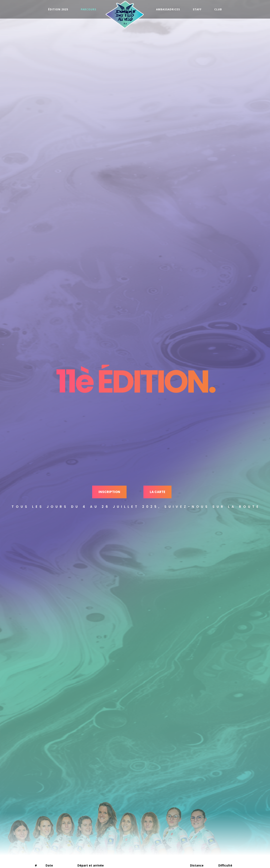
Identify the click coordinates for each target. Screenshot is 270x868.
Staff (197, 9)
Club (218, 9)
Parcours (88, 9)
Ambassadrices (168, 9)
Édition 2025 (58, 9)
